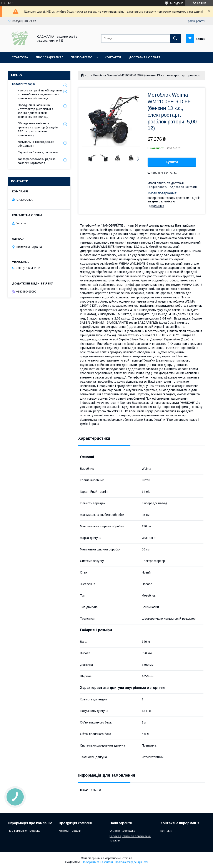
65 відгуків (177, 3)
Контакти (113, 57)
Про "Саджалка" (49, 57)
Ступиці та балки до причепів (38, 152)
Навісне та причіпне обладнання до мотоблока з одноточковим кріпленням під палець (40, 94)
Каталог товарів (23, 84)
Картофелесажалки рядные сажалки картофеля (37, 161)
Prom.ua (127, 858)
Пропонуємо (82, 57)
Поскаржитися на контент (97, 862)
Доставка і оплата (145, 57)
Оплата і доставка (122, 831)
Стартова (20, 57)
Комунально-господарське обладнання (36, 144)
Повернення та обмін (30, 69)
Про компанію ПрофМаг (24, 831)
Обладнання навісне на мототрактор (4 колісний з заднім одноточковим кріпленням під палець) (35, 111)
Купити (172, 162)
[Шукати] (175, 39)
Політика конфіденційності (131, 862)
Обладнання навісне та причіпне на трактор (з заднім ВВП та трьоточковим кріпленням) (38, 129)
